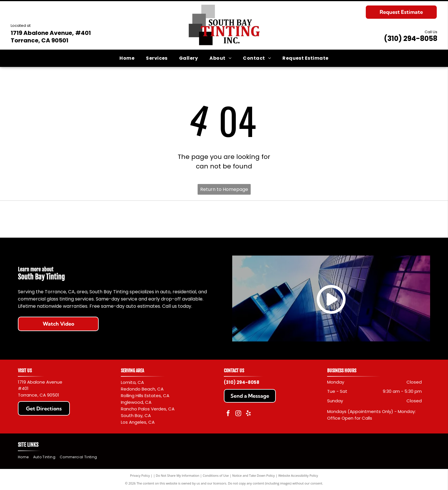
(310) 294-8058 (411, 39)
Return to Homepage (224, 189)
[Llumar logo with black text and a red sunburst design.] (327, 219)
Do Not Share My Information (178, 475)
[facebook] (228, 414)
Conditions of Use (216, 475)
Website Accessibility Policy (298, 475)
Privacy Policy (140, 475)
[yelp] (248, 414)
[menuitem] (127, 58)
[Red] (121, 219)
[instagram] (238, 414)
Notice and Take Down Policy (254, 475)
